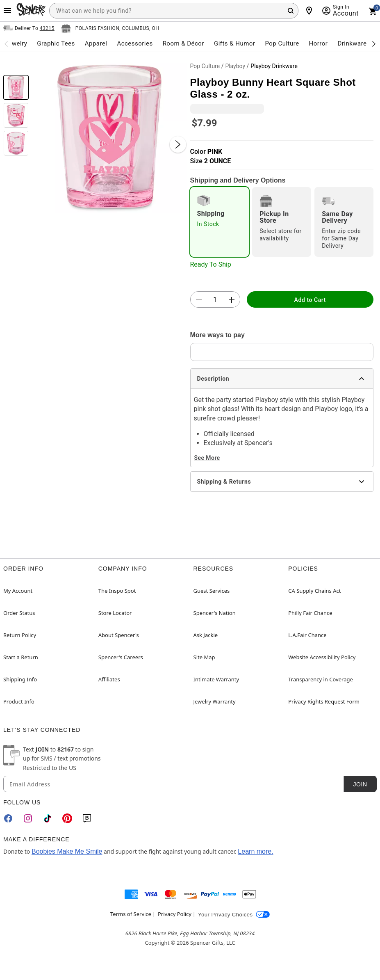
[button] (109, 136)
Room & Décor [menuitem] (183, 43)
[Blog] (87, 818)
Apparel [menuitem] (96, 43)
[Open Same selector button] (29, 28)
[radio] (220, 222)
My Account (18, 591)
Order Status (19, 613)
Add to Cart (310, 300)
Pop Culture (205, 66)
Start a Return (21, 657)
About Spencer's (119, 635)
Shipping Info (20, 679)
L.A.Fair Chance (307, 635)
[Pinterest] (67, 818)
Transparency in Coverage (321, 679)
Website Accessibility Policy (322, 657)
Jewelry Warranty (215, 701)
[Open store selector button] (110, 28)
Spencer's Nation (215, 613)
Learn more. (255, 851)
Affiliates (109, 679)
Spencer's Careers (121, 657)
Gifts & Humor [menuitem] (235, 43)
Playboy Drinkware (274, 66)
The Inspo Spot (117, 591)
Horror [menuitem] (319, 43)
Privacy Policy (175, 914)
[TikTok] (48, 818)
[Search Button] (291, 11)
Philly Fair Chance (310, 613)
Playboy (235, 66)
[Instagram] (28, 818)
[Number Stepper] (215, 300)
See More (207, 458)
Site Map (204, 657)
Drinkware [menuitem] (352, 43)
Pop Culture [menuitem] (282, 43)
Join (360, 784)
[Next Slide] (178, 144)
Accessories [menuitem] (135, 43)
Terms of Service (131, 914)
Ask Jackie (206, 635)
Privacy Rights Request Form (324, 701)
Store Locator (115, 613)
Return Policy (20, 635)
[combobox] (174, 11)
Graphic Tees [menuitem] (56, 43)
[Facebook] (8, 818)
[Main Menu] (7, 11)
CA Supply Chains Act (314, 591)
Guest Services (212, 591)
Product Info (19, 701)
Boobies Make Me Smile (67, 851)
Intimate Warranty (216, 679)
